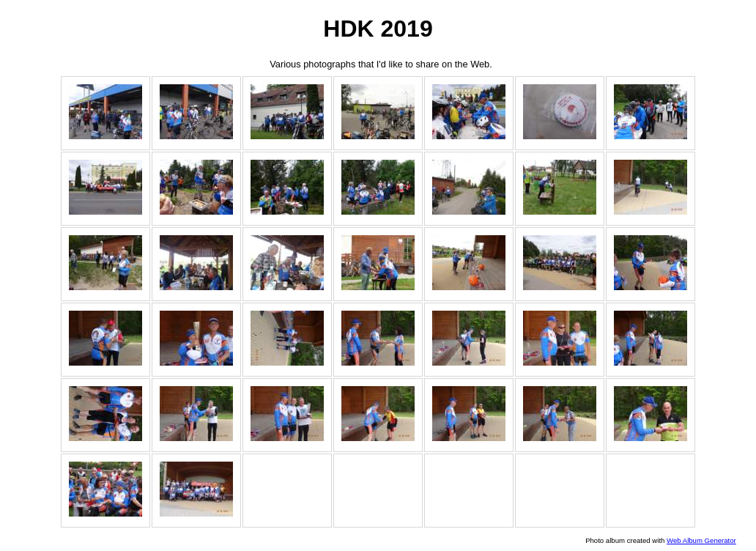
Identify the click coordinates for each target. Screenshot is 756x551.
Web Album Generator (701, 540)
